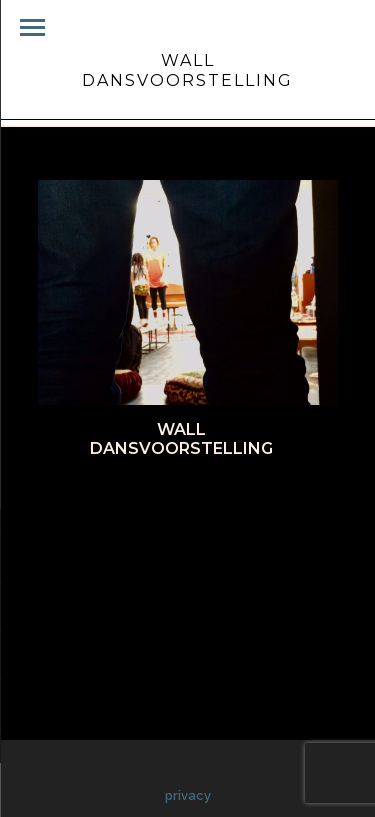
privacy (188, 795)
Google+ (181, 524)
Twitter (180, 501)
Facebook (94, 501)
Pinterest (267, 501)
